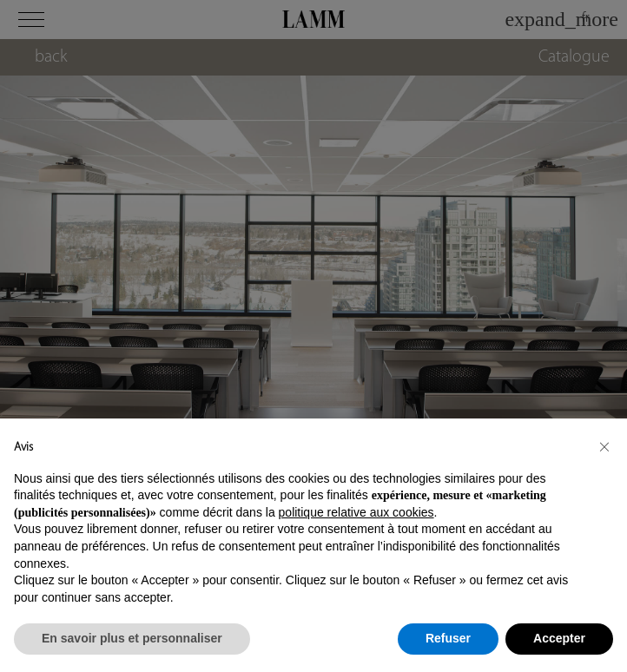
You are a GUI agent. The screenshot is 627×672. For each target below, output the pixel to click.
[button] (604, 446)
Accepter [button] (559, 638)
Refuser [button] (448, 638)
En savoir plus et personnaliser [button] (132, 638)
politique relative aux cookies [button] (356, 512)
